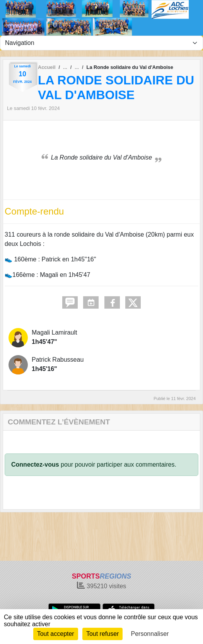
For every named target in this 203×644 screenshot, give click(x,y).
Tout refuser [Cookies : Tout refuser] (102, 634)
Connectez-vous (35, 465)
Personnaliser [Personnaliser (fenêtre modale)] (150, 634)
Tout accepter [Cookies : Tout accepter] (56, 634)
